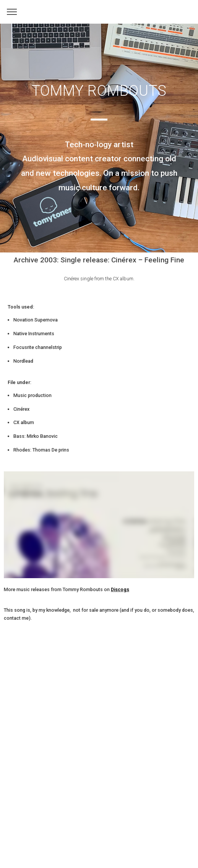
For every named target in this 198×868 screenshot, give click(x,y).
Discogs (120, 589)
